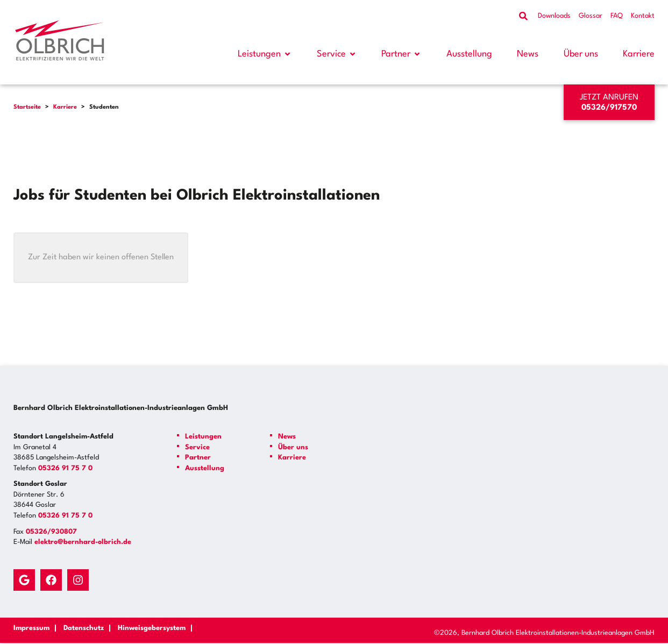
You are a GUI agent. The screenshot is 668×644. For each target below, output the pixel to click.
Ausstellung (469, 54)
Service (331, 54)
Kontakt (643, 16)
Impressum (31, 628)
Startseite (27, 107)
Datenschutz (84, 628)
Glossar (591, 16)
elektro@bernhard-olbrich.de (83, 542)
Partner (396, 54)
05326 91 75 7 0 (65, 468)
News (528, 54)
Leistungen (259, 54)
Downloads (554, 16)
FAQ (617, 16)
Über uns (581, 54)
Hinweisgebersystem (152, 628)
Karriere (639, 54)
